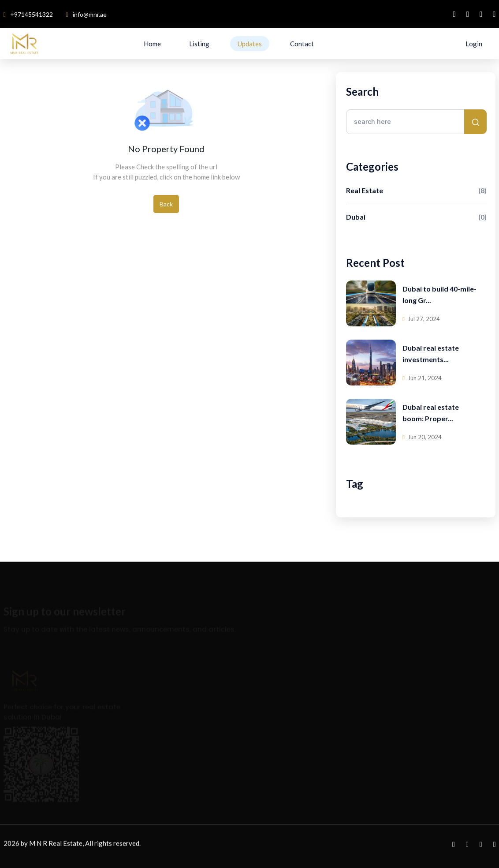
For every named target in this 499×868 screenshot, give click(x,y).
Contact (302, 44)
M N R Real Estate (56, 846)
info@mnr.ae (86, 14)
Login (474, 44)
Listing (199, 44)
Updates (250, 44)
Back (166, 204)
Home (152, 44)
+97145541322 (28, 14)
